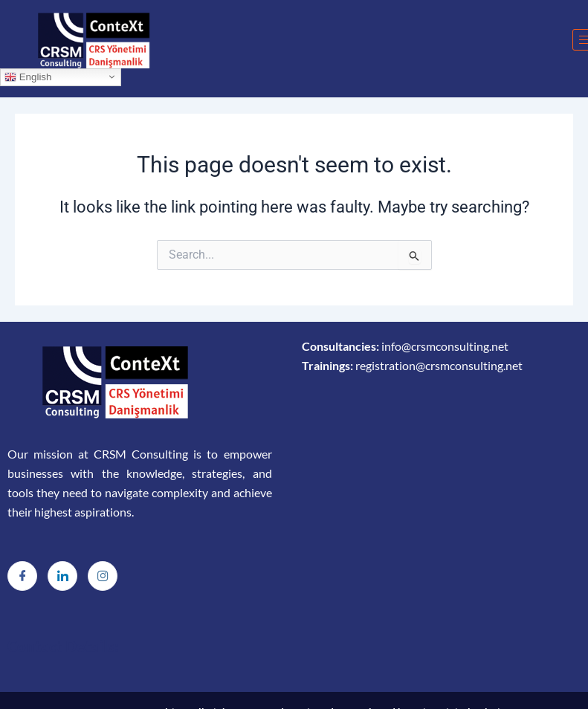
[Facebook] (22, 576)
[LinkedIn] (62, 576)
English (28, 77)
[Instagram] (103, 576)
